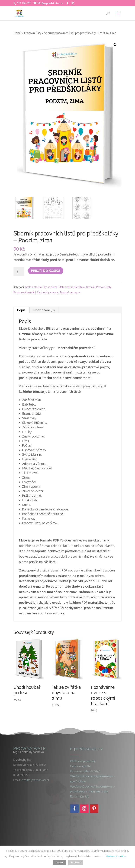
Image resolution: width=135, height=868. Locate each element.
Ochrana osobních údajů (85, 771)
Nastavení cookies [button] (116, 856)
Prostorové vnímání (25, 292)
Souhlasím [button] (60, 862)
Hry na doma (50, 287)
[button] (115, 45)
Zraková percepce (70, 292)
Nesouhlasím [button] (75, 862)
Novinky (91, 287)
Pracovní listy (33, 33)
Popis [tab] (21, 310)
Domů (17, 33)
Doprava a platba (81, 766)
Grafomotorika (33, 287)
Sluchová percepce (48, 292)
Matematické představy (72, 287)
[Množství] (19, 272)
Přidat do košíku (46, 271)
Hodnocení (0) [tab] (44, 310)
